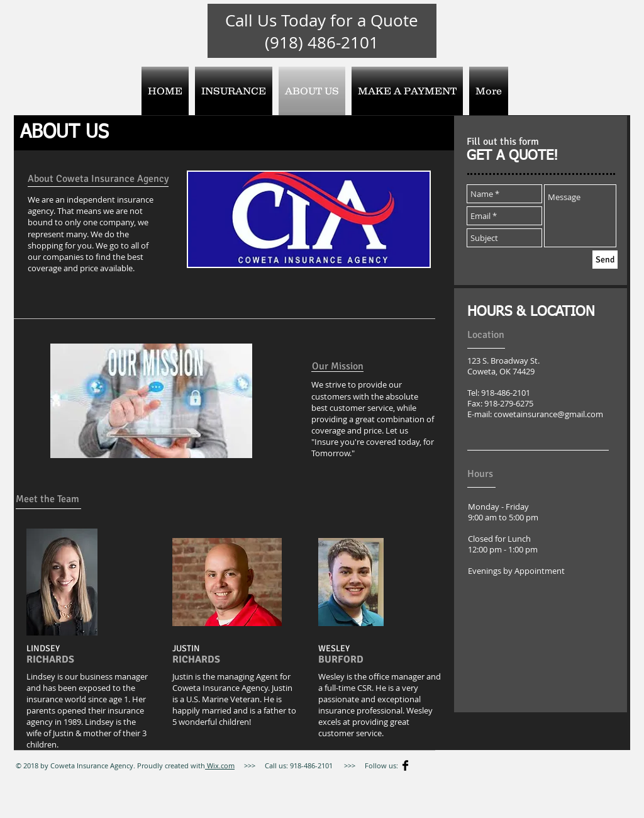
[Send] (605, 260)
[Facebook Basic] (405, 765)
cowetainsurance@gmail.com (548, 414)
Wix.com (220, 765)
